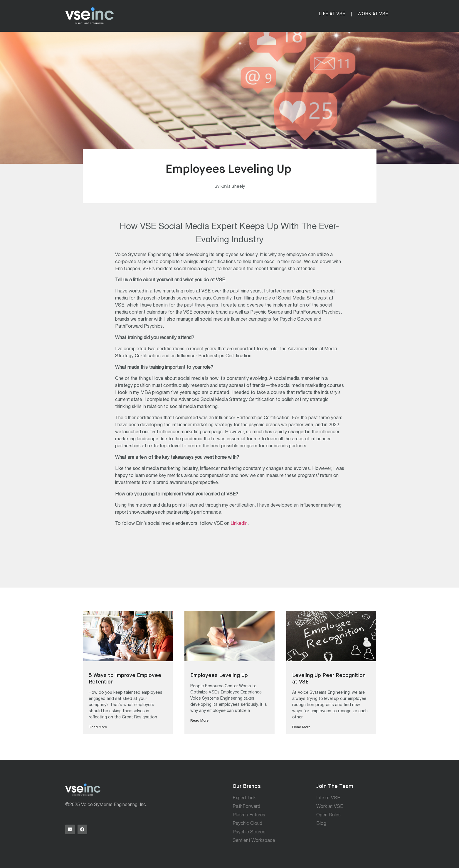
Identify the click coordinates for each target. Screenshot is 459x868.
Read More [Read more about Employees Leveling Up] (199, 721)
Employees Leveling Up (220, 676)
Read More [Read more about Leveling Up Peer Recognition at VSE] (301, 727)
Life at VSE (332, 14)
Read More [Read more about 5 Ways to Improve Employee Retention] (98, 727)
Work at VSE (373, 14)
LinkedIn (239, 524)
